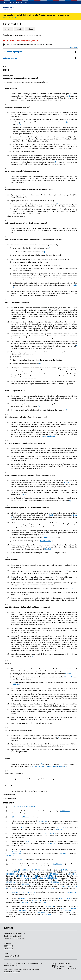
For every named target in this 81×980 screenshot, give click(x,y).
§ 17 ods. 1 (23, 898)
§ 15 (66, 766)
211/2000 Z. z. (34, 41)
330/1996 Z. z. (42, 912)
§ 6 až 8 (23, 494)
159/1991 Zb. (57, 864)
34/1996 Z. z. (65, 811)
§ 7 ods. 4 (42, 766)
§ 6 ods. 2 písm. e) (49, 436)
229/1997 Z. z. (73, 874)
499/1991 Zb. (65, 908)
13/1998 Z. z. (10, 856)
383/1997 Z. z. (31, 841)
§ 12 (33, 884)
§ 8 (77, 910)
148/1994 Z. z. (54, 882)
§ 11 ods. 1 (47, 549)
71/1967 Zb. (22, 860)
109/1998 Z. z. (22, 876)
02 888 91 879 (9, 949)
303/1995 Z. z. (61, 827)
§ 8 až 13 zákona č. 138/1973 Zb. (31, 870)
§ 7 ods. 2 (28, 892)
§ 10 (36, 876)
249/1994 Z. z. (17, 851)
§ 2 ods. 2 (35, 766)
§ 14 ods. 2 (68, 677)
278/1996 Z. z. (26, 902)
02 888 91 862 (9, 946)
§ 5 (36, 878)
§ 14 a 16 (70, 588)
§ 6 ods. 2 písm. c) (18, 892)
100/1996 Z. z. (49, 833)
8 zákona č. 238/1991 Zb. (49, 878)
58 (66, 870)
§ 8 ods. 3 (49, 766)
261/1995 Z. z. (72, 892)
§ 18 (71, 898)
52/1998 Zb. (51, 843)
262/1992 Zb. (10, 874)
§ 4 (13, 817)
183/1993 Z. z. (30, 878)
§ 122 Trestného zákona (14, 853)
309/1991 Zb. (23, 910)
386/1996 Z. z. (60, 829)
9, (73, 886)
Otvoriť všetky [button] (74, 47)
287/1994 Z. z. (51, 888)
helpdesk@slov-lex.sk (12, 956)
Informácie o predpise (12, 52)
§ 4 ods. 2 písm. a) (49, 537)
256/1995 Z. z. (26, 884)
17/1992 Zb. (25, 817)
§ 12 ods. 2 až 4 (58, 766)
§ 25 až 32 (12, 888)
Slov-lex (27, 2)
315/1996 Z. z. (50, 914)
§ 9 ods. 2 (68, 483)
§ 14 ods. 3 (16, 684)
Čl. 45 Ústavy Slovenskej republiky (23, 807)
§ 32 (33, 902)
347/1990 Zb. (43, 821)
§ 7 (66, 410)
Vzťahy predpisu (10, 58)
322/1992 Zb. (36, 900)
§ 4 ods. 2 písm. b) (46, 541)
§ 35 (63, 870)
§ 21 (23, 827)
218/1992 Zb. (10, 882)
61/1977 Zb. (49, 876)
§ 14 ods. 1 (69, 674)
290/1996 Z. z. (65, 886)
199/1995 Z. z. (54, 874)
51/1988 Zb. (50, 906)
